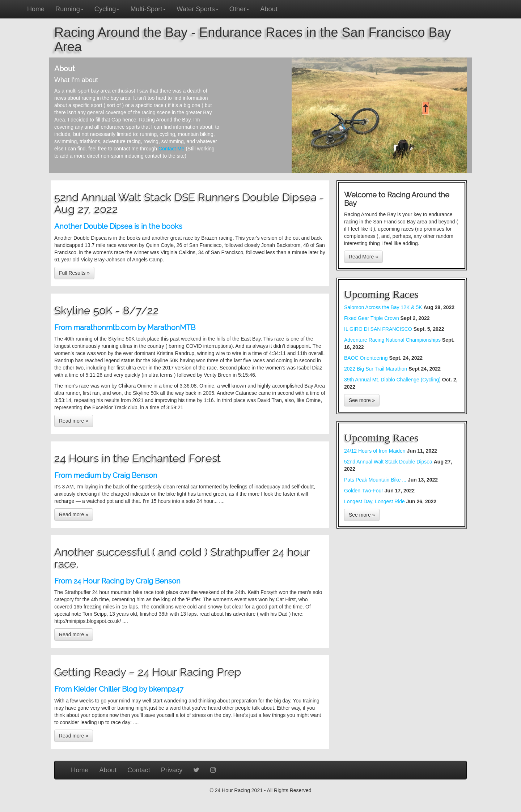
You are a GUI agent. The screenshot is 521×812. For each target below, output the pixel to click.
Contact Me (171, 149)
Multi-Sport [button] (148, 9)
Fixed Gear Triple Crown (372, 318)
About (269, 9)
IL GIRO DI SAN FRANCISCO (378, 329)
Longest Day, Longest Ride (375, 501)
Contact (139, 770)
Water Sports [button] (197, 9)
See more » (362, 400)
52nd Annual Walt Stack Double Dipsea (389, 462)
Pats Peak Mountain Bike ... (376, 480)
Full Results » (74, 273)
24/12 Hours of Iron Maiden (376, 451)
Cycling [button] (107, 9)
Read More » (363, 257)
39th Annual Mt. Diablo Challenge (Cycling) (392, 380)
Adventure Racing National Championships (392, 340)
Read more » (74, 421)
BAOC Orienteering (366, 358)
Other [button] (240, 9)
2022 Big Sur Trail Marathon (376, 369)
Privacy (172, 770)
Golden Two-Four (364, 491)
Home (36, 9)
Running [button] (69, 9)
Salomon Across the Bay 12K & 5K (384, 307)
